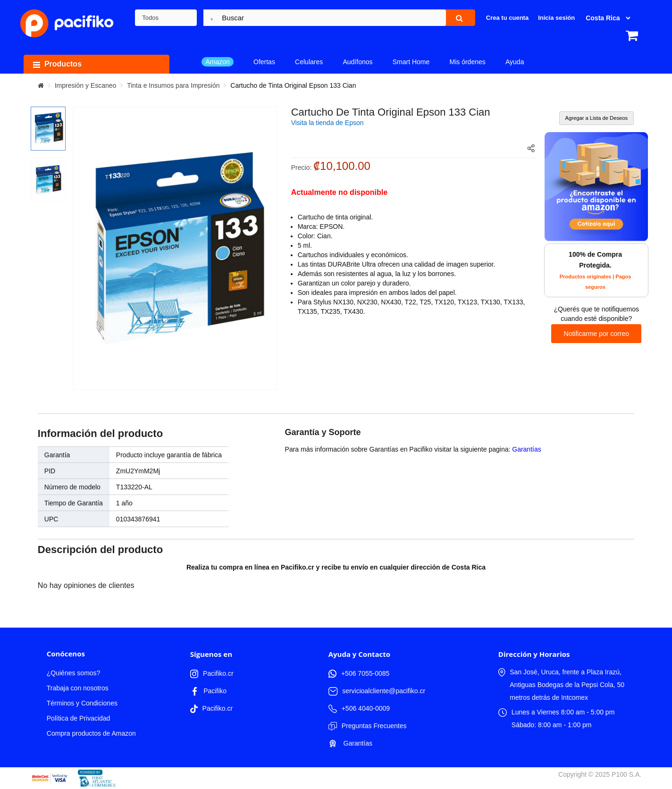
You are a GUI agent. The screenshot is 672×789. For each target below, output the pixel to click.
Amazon (217, 62)
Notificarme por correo (597, 334)
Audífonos (357, 62)
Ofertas (264, 62)
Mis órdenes (468, 62)
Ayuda (515, 62)
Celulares (309, 62)
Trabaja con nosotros (78, 688)
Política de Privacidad (79, 718)
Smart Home (411, 62)
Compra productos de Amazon (91, 733)
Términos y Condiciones (82, 703)
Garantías (526, 449)
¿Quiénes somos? (74, 673)
